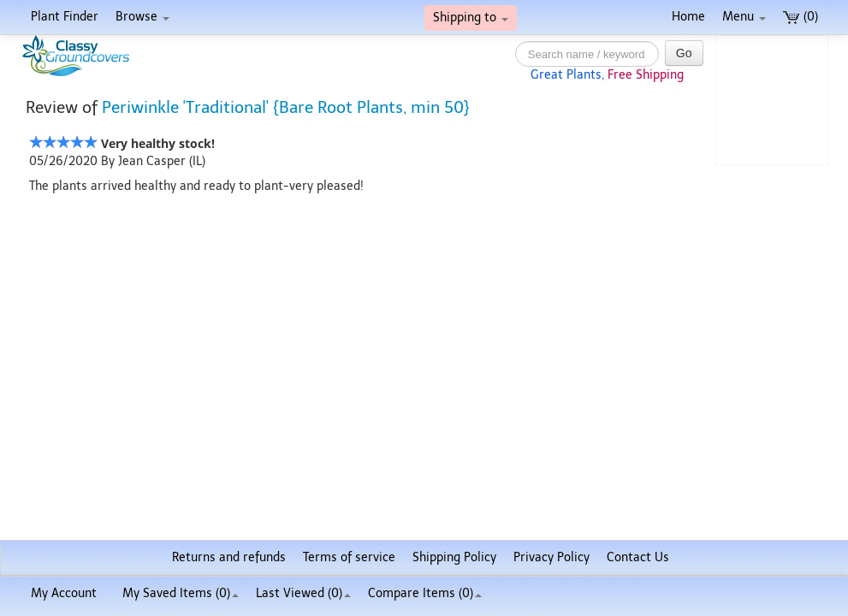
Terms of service (349, 557)
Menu (744, 17)
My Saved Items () (181, 593)
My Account (64, 593)
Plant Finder (65, 17)
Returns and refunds (229, 557)
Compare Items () (425, 593)
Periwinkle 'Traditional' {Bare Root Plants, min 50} (286, 107)
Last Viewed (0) (303, 593)
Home (688, 17)
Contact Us (638, 557)
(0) (801, 17)
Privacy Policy (551, 557)
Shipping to (471, 18)
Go (684, 53)
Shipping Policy (454, 557)
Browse (142, 17)
